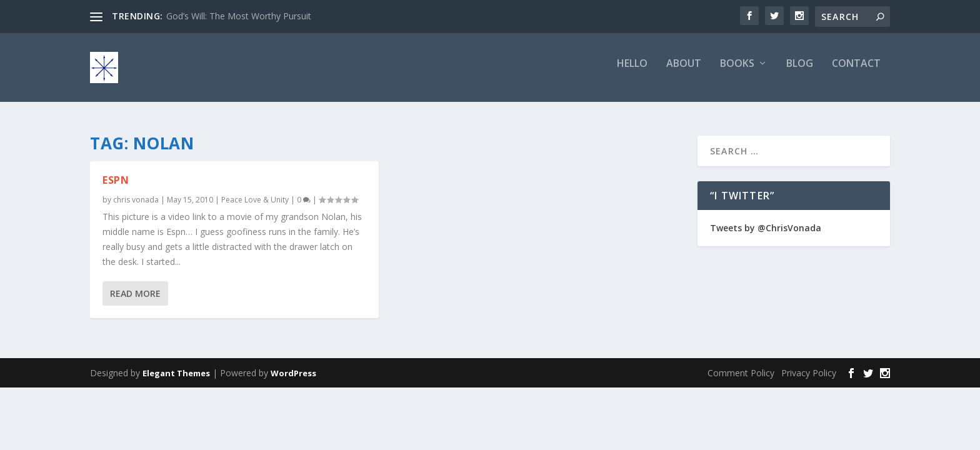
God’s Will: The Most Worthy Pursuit (239, 16)
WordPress (293, 373)
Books (737, 73)
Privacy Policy (809, 373)
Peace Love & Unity (255, 200)
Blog (800, 73)
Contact (856, 73)
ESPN (116, 180)
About (684, 73)
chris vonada (136, 200)
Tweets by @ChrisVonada (766, 228)
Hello (632, 73)
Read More (135, 293)
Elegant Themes (176, 373)
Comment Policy (741, 373)
